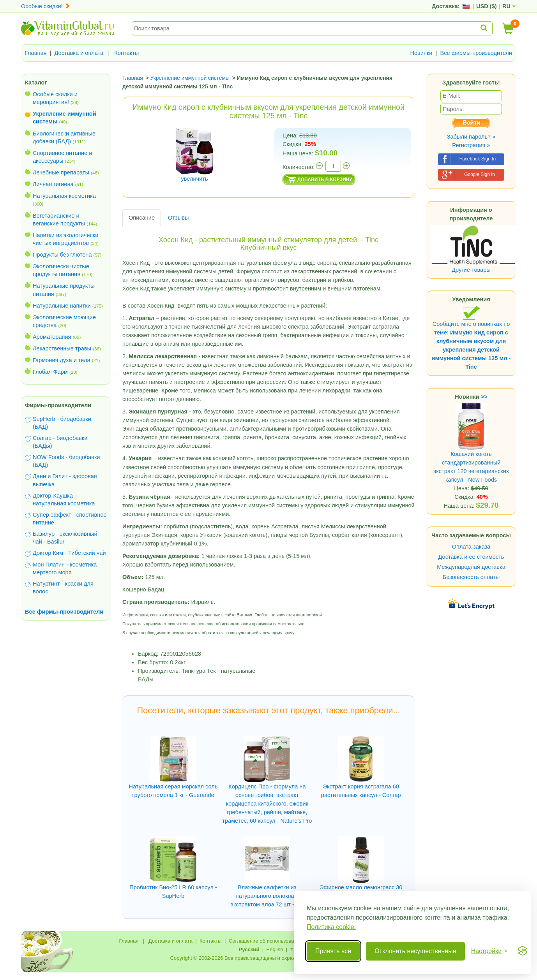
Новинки (421, 53)
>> (484, 397)
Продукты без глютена (62, 255)
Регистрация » (471, 145)
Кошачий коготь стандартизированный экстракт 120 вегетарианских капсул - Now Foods (471, 452)
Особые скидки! (46, 6)
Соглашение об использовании (266, 941)
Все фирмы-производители (476, 53)
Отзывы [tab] (178, 218)
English (275, 949)
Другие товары (471, 270)
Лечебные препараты (61, 172)
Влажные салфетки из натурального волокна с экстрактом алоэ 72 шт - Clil (267, 896)
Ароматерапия (52, 337)
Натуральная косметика (64, 196)
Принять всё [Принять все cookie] (333, 951)
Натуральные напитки (62, 306)
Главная (36, 53)
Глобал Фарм (50, 372)
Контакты (126, 53)
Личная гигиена (53, 184)
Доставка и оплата (79, 53)
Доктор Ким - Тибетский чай (69, 553)
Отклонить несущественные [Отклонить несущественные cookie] (415, 951)
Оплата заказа (471, 547)
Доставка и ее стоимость (471, 557)
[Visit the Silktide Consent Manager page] (523, 951)
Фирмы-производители (58, 405)
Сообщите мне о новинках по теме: (471, 338)
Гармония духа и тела (62, 360)
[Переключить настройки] (489, 951)
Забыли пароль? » (471, 137)
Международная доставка (471, 567)
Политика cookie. (331, 927)
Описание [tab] (142, 218)
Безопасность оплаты (471, 577)
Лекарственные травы (62, 348)
